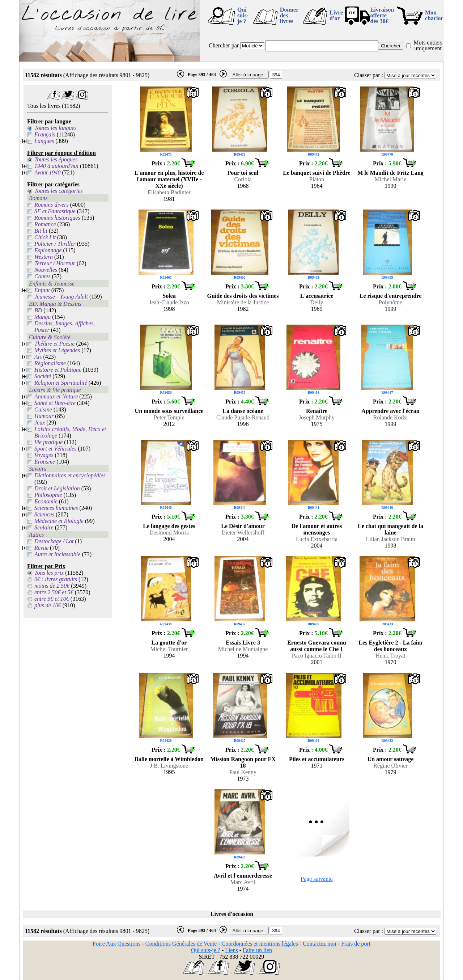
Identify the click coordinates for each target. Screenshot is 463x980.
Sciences (44, 514)
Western (44, 257)
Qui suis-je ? (243, 15)
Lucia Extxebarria (317, 539)
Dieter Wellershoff (243, 533)
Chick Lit (45, 237)
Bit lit (41, 231)
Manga (43, 317)
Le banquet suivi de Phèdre (317, 173)
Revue (41, 548)
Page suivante (317, 879)
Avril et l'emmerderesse (243, 876)
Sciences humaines (56, 508)
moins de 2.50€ (52, 586)
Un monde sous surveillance (169, 411)
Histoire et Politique (58, 370)
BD (38, 310)
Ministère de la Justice (243, 302)
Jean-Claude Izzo (169, 302)
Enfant (42, 290)
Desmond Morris (169, 533)
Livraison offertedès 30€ (382, 15)
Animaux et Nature (56, 396)
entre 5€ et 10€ (52, 599)
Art (38, 357)
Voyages (44, 455)
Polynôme (390, 302)
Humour (44, 416)
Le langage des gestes (169, 526)
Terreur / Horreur (55, 263)
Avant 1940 (47, 172)
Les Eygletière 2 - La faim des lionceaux (390, 646)
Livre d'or (336, 15)
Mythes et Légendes (57, 350)
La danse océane (243, 411)
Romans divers (52, 205)
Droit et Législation (57, 488)
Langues (44, 141)
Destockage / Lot (54, 541)
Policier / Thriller (55, 244)
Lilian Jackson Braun (391, 539)
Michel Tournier (169, 649)
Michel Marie (391, 179)
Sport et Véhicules (55, 449)
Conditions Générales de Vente (181, 944)
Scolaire (44, 527)
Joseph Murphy (317, 417)
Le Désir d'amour (243, 526)
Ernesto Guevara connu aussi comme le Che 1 (317, 646)
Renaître (317, 411)
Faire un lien (257, 950)
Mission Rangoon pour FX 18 (243, 762)
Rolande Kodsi (391, 417)
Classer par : (369, 75)
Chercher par (224, 45)
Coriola (243, 179)
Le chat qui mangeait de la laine (390, 529)
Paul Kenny (243, 772)
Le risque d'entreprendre (391, 296)
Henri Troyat (390, 656)
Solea (169, 296)
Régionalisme (50, 363)
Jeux (40, 423)
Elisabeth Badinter (169, 192)
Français (45, 134)
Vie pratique (48, 442)
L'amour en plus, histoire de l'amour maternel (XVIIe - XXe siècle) (169, 179)
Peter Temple (169, 417)
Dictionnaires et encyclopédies (70, 475)
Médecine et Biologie (59, 521)
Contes (42, 276)
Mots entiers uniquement (428, 45)
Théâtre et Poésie (54, 344)
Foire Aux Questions (116, 944)
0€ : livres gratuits (56, 579)
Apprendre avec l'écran (390, 411)
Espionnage (48, 250)
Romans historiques (57, 218)
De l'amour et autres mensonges (317, 529)
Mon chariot (434, 15)
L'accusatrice (317, 296)
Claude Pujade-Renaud (243, 417)
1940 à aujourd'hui (56, 166)
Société (43, 376)
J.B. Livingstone (169, 766)
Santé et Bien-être (55, 403)
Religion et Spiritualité (61, 383)
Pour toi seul (243, 173)
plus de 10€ (48, 605)
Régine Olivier (390, 766)
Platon (317, 179)
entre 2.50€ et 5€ (54, 592)
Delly (317, 302)
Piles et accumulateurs (317, 759)
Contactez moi (320, 944)
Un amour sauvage (391, 759)
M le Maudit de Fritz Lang (390, 173)
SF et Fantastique (55, 211)
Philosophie (48, 495)
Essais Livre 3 (243, 643)
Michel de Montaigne (243, 649)
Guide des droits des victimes (243, 296)
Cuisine (43, 409)
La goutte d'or (169, 643)
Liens (231, 950)
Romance (45, 224)
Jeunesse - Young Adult (61, 297)
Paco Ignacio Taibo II (317, 656)
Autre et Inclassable (57, 554)
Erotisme (45, 462)
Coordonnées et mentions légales (260, 944)
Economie (46, 501)
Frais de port (356, 944)
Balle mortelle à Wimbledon (169, 759)
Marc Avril (243, 882)
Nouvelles (46, 270)
